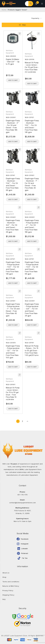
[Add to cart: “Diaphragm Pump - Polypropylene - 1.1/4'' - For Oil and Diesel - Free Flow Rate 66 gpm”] (32, 283)
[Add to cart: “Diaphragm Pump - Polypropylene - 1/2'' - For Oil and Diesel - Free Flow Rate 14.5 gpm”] (13, 367)
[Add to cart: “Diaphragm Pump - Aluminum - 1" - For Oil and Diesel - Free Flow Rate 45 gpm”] (32, 199)
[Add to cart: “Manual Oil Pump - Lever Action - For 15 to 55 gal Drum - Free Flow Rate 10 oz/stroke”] (13, 409)
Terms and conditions (11, 582)
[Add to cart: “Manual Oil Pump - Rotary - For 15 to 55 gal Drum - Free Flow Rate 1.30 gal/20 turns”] (32, 367)
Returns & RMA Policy (11, 586)
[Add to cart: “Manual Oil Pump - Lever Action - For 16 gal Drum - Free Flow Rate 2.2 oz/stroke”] (32, 84)
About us (6, 573)
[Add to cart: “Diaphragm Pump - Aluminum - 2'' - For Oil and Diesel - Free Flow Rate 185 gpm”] (13, 142)
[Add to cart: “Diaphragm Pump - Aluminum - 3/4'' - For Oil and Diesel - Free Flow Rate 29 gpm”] (13, 241)
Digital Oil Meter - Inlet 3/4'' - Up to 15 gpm (13, 62)
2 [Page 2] (22, 421)
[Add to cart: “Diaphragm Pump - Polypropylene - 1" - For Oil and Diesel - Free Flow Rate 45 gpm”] (13, 325)
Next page (27, 421)
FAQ (4, 599)
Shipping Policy (8, 595)
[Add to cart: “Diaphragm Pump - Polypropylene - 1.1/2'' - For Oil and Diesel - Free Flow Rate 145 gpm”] (13, 283)
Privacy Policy (8, 590)
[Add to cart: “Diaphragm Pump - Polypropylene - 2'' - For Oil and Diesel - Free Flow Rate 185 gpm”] (32, 241)
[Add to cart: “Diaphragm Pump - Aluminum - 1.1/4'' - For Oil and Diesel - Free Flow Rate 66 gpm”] (13, 199)
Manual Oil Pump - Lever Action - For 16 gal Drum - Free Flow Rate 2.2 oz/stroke (32, 67)
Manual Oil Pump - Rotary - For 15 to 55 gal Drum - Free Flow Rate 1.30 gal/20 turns (32, 351)
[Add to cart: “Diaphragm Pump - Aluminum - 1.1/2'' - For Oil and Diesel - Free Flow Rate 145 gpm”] (32, 142)
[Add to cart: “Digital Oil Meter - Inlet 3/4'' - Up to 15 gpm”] (13, 80)
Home (4, 10)
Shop (4, 577)
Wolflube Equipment (10, 52)
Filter (24, 25)
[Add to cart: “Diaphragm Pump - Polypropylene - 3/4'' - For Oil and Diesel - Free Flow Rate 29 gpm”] (32, 325)
